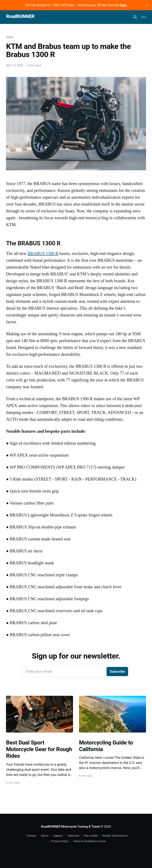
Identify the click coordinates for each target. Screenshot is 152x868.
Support (58, 836)
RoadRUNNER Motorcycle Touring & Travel (70, 827)
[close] (147, 5)
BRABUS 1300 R (43, 253)
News (10, 37)
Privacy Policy (60, 841)
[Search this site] (135, 17)
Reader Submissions (115, 836)
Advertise (73, 836)
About (45, 836)
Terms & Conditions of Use (89, 841)
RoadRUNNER (20, 17)
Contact (31, 836)
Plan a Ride (91, 836)
